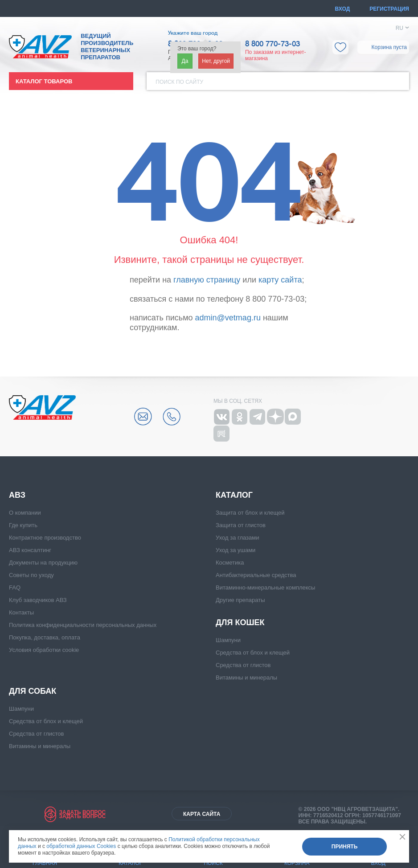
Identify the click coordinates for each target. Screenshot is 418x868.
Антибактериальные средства (256, 575)
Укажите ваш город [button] (193, 33)
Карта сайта (202, 814)
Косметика (230, 563)
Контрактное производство (45, 538)
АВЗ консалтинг (30, 550)
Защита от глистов (241, 525)
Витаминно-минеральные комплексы (265, 588)
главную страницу (207, 280)
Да (185, 61)
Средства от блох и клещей (253, 653)
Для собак (33, 691)
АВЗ (17, 495)
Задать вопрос (82, 812)
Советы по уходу (31, 575)
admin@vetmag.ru (228, 318)
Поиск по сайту (179, 82)
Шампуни (228, 640)
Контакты (21, 612)
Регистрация (389, 9)
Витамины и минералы (246, 678)
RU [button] (400, 28)
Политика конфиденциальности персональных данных (83, 625)
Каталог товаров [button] (44, 81)
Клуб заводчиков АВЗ (38, 600)
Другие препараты (240, 600)
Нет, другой (216, 61)
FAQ (15, 588)
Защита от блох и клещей (250, 513)
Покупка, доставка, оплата (45, 637)
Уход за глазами (238, 538)
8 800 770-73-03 (273, 44)
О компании (25, 513)
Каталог (234, 495)
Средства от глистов (243, 665)
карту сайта (280, 280)
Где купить (23, 525)
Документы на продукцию (43, 563)
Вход (343, 9)
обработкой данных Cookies (81, 846)
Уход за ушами (236, 550)
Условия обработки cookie (44, 650)
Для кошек (240, 622)
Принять (345, 847)
